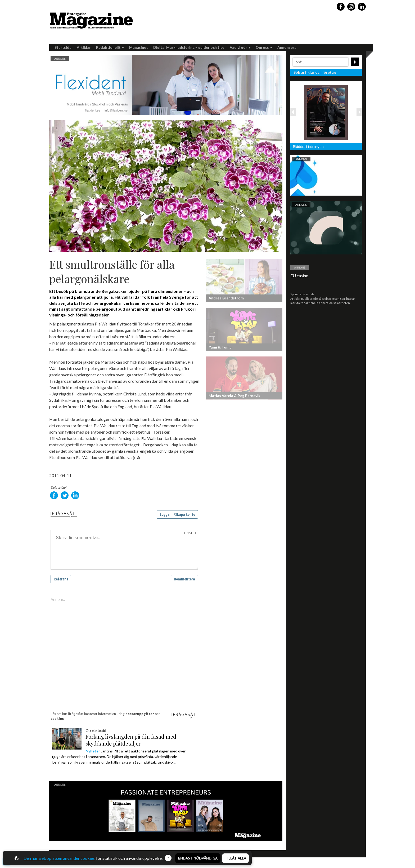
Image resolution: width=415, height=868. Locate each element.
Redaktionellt (110, 47)
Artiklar (84, 47)
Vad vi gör (240, 47)
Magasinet (139, 47)
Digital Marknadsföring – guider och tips (189, 47)
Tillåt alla (235, 858)
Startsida (63, 47)
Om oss (264, 47)
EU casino (299, 276)
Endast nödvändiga (198, 858)
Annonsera (287, 47)
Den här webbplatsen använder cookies (59, 858)
